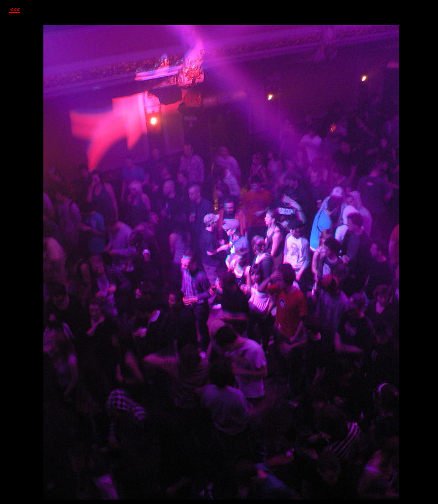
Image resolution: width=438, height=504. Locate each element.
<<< (14, 10)
